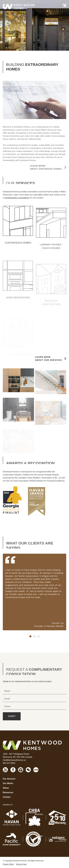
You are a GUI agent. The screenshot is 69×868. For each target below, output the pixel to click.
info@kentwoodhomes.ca (14, 760)
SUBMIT (12, 716)
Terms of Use (21, 864)
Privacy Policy (8, 864)
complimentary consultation (17, 203)
